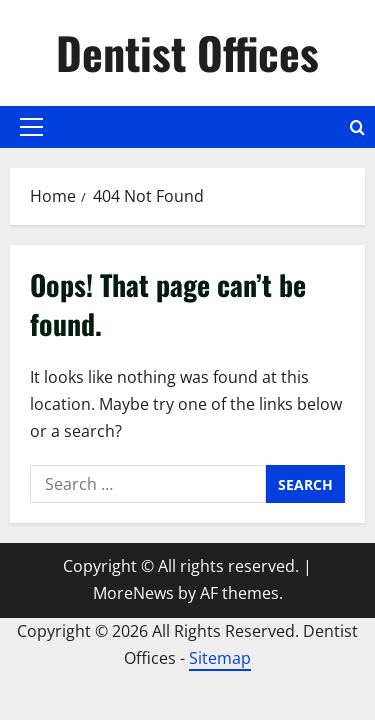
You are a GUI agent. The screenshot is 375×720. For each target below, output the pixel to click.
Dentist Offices (187, 52)
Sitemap (220, 658)
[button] (31, 127)
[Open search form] (357, 127)
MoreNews (133, 593)
